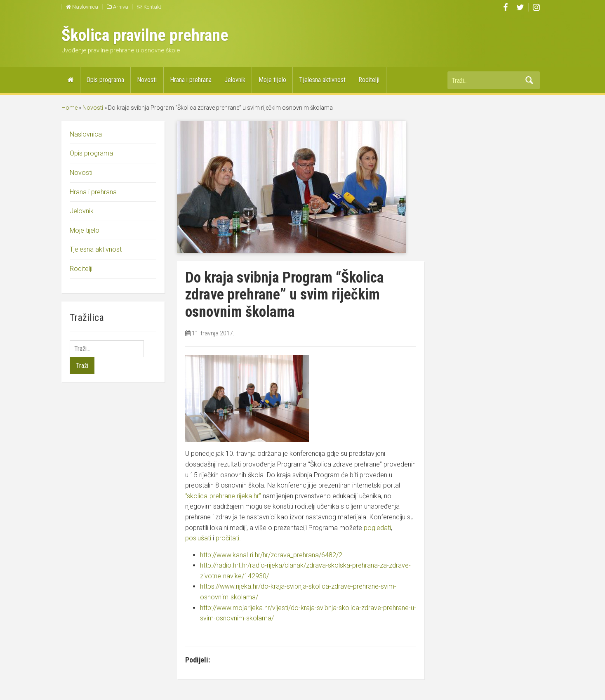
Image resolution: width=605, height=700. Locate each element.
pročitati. (228, 538)
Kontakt (149, 7)
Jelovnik (235, 80)
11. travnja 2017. (213, 333)
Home (69, 108)
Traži (530, 80)
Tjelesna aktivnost (322, 80)
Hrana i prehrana (191, 80)
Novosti (147, 80)
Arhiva (118, 7)
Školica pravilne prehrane (145, 35)
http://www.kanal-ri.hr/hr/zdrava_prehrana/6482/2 (271, 555)
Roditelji (369, 80)
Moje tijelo (272, 80)
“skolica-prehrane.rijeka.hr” (223, 496)
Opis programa (105, 80)
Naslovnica (82, 7)
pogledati (377, 528)
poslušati (198, 538)
